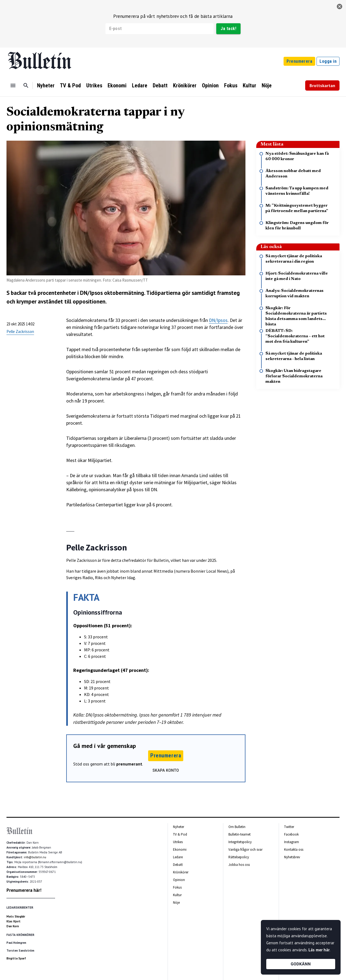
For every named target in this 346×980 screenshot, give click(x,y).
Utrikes (94, 85)
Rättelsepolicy (239, 857)
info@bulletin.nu (35, 857)
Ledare (140, 85)
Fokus (231, 85)
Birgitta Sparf (16, 958)
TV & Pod (70, 85)
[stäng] (340, 6)
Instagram (292, 842)
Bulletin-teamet (239, 834)
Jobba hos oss (239, 865)
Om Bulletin (237, 827)
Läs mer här (319, 950)
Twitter (289, 827)
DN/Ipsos (218, 320)
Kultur (249, 85)
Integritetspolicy (240, 842)
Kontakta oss (294, 849)
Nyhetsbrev (292, 857)
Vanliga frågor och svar (245, 849)
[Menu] (13, 85)
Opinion (210, 85)
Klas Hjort (14, 921)
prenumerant (129, 764)
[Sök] (26, 85)
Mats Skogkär (16, 916)
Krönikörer (185, 85)
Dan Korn (13, 926)
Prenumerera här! (24, 890)
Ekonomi (117, 85)
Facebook (291, 834)
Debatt (160, 85)
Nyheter (46, 85)
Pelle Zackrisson (20, 331)
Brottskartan (322, 85)
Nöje (267, 85)
